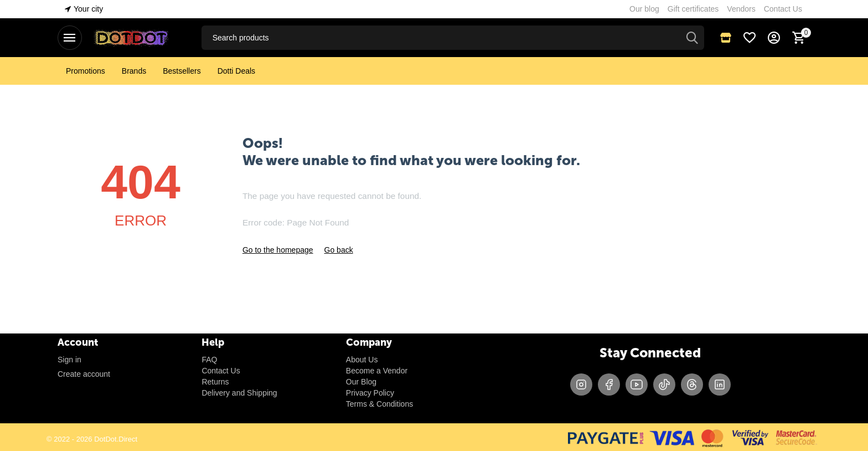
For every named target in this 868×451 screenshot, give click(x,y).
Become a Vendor (377, 371)
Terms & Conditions (379, 404)
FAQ (209, 360)
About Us (362, 360)
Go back (339, 250)
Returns (215, 382)
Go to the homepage (278, 250)
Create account (84, 374)
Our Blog (361, 382)
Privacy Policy (370, 393)
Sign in (69, 360)
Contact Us (221, 371)
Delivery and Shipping (239, 393)
